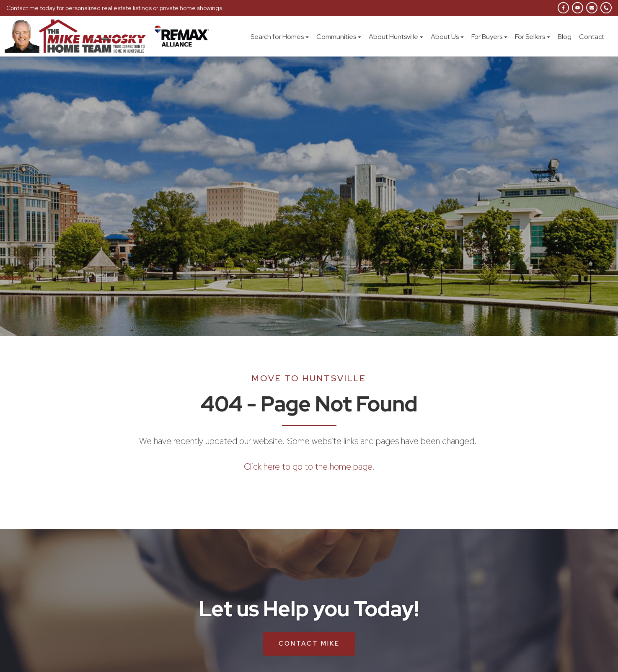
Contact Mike (309, 644)
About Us (447, 37)
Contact (592, 37)
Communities (339, 37)
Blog (565, 37)
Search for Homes (280, 37)
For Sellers (533, 37)
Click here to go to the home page (308, 467)
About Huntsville (396, 37)
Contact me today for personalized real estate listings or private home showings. (115, 8)
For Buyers (489, 37)
